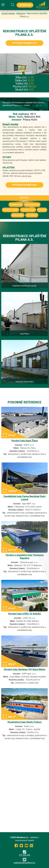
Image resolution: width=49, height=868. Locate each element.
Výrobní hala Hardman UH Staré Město (25, 669)
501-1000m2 (32, 215)
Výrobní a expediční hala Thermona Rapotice (25, 557)
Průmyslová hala (28, 210)
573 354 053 (25, 853)
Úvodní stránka (8, 13)
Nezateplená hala (32, 205)
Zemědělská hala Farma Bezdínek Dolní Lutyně (24, 498)
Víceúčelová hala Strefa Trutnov (25, 722)
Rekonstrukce (18, 215)
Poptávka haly (25, 5)
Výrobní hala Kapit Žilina (24, 441)
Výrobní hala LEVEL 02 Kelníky (24, 614)
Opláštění (42, 210)
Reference (21, 13)
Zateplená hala (16, 205)
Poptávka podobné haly (24, 43)
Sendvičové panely (11, 210)
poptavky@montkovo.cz (24, 863)
